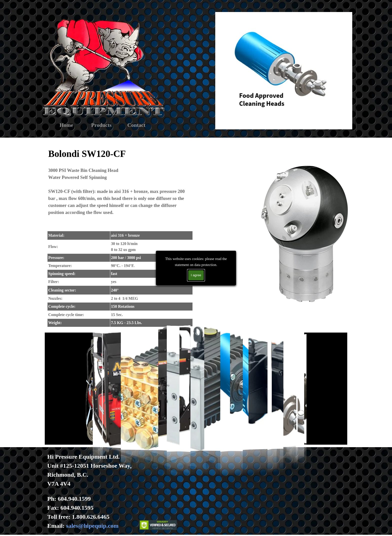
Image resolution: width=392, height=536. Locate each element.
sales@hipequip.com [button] (92, 526)
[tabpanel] (120, 236)
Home (66, 125)
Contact (136, 125)
